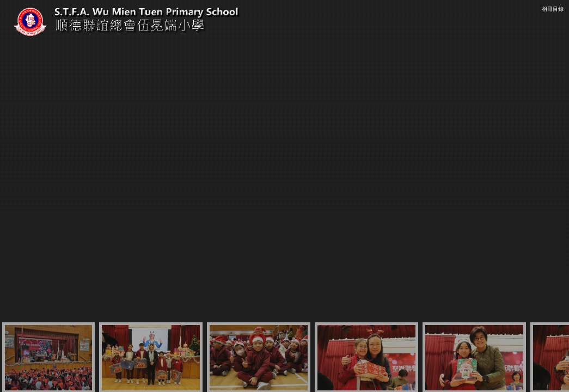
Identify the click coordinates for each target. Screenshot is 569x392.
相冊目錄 (553, 9)
